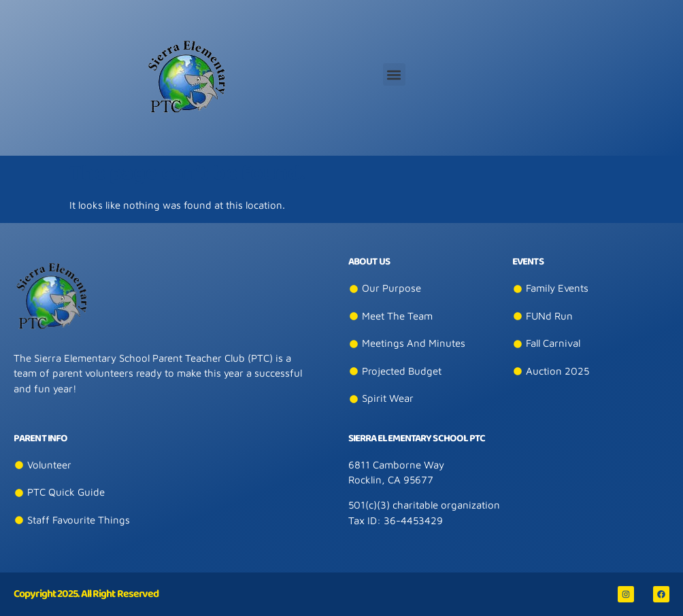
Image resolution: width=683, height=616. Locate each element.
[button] (394, 74)
